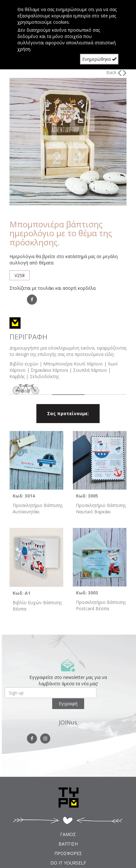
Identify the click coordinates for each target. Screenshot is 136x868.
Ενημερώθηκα (99, 59)
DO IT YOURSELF (68, 863)
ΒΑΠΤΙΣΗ (68, 844)
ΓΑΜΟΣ (68, 834)
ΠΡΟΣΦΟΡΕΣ (68, 853)
